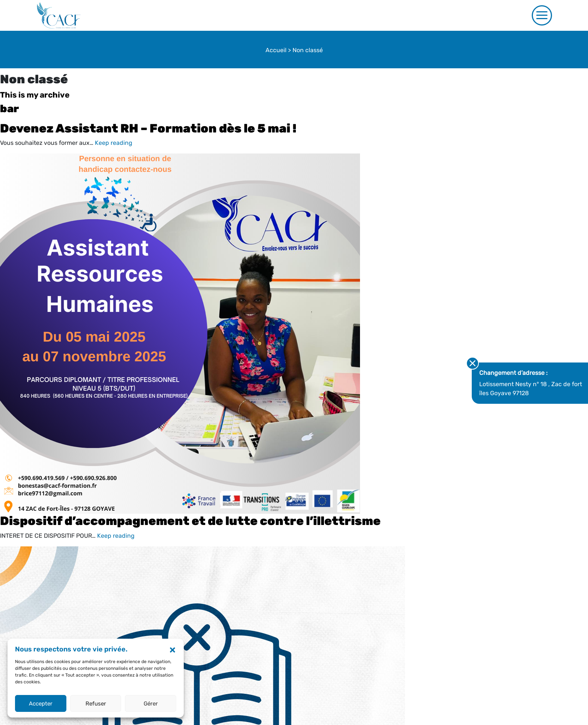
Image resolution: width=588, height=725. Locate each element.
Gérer (151, 704)
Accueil (276, 50)
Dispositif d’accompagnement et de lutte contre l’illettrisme (190, 521)
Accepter (41, 704)
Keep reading (114, 143)
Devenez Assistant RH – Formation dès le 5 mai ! (148, 128)
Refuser (96, 704)
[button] (172, 650)
